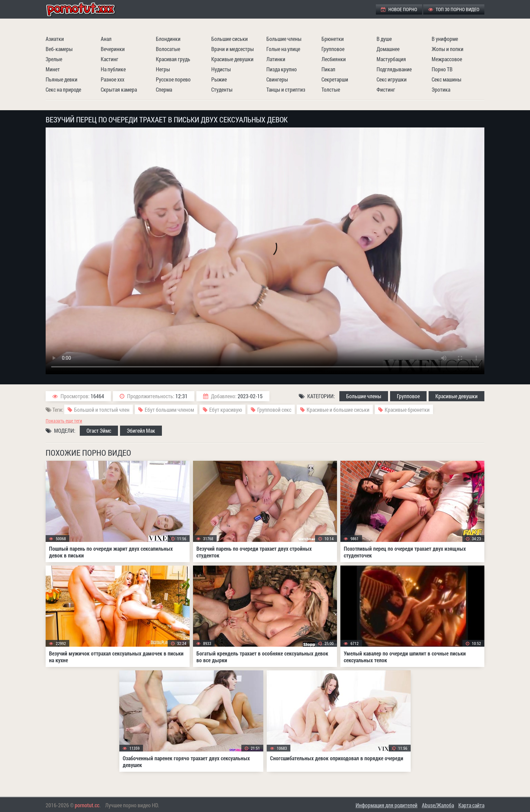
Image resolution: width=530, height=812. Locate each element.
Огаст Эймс (99, 431)
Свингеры (277, 79)
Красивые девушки (232, 59)
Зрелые (54, 59)
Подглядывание (394, 69)
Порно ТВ (442, 69)
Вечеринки (113, 49)
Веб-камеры (59, 49)
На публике (113, 69)
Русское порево (173, 79)
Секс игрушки (392, 79)
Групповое (333, 49)
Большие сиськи (230, 39)
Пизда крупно (282, 69)
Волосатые (168, 49)
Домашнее (388, 49)
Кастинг (110, 59)
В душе (384, 39)
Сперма (164, 89)
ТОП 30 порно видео (454, 9)
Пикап (328, 69)
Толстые (331, 89)
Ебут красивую (226, 410)
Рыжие (219, 79)
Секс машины (447, 79)
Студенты (222, 89)
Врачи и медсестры (233, 49)
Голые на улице (283, 49)
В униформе (445, 39)
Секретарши (335, 79)
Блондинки (168, 39)
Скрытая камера (119, 89)
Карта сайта (471, 805)
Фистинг (386, 89)
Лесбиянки (334, 59)
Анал (106, 39)
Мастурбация (391, 59)
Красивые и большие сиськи (338, 410)
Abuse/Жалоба (438, 805)
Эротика (441, 89)
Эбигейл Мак (141, 431)
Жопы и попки (448, 49)
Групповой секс (274, 410)
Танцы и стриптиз (286, 89)
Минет (53, 69)
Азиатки (55, 39)
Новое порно (399, 9)
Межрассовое (447, 59)
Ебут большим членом (169, 410)
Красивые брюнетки (407, 410)
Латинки (276, 59)
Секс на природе (63, 89)
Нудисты (221, 69)
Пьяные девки (62, 79)
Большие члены (284, 39)
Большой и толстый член (102, 410)
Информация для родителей (387, 805)
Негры (163, 69)
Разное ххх (113, 79)
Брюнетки (333, 39)
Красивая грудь (173, 59)
